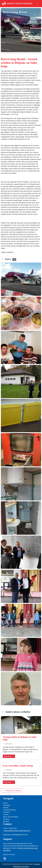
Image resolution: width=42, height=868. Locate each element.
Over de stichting (9, 810)
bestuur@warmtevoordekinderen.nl (17, 831)
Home (5, 803)
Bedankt (6, 821)
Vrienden (6, 812)
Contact (6, 814)
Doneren (6, 819)
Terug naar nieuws (12, 791)
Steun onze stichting (11, 817)
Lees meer (9, 756)
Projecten (7, 805)
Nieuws (6, 807)
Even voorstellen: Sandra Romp (18, 766)
